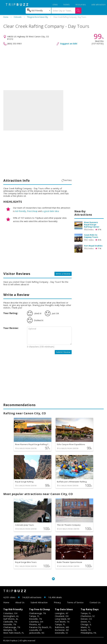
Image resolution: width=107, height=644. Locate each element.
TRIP (17, 4)
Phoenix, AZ (35, 624)
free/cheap (32, 211)
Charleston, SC (88, 616)
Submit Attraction (39, 602)
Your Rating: (11, 313)
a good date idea (51, 211)
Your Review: (11, 328)
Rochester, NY (62, 630)
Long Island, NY (63, 619)
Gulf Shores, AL (11, 619)
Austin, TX (86, 630)
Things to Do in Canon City (37, 17)
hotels (67, 4)
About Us (20, 602)
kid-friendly (21, 211)
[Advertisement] (53, 68)
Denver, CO (86, 619)
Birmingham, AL (11, 616)
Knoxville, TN (10, 624)
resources (81, 4)
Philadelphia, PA (88, 633)
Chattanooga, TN (12, 627)
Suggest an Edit (69, 44)
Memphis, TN (10, 630)
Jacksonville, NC (37, 633)
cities (55, 4)
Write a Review (63, 274)
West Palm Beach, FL (14, 633)
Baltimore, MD (62, 627)
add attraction (99, 4)
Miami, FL (85, 627)
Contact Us (95, 602)
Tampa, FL (34, 616)
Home (6, 17)
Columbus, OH (10, 613)
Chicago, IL (86, 624)
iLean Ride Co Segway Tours (91, 236)
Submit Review (63, 352)
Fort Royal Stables (93, 246)
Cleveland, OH (62, 616)
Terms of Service (75, 602)
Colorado (18, 17)
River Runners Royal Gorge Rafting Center (92, 225)
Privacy (57, 602)
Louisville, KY (35, 630)
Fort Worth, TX (62, 622)
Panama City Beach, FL (40, 627)
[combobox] (38, 11)
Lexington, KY (62, 613)
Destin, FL (86, 622)
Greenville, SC (62, 633)
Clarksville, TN (10, 622)
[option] (33, 110)
